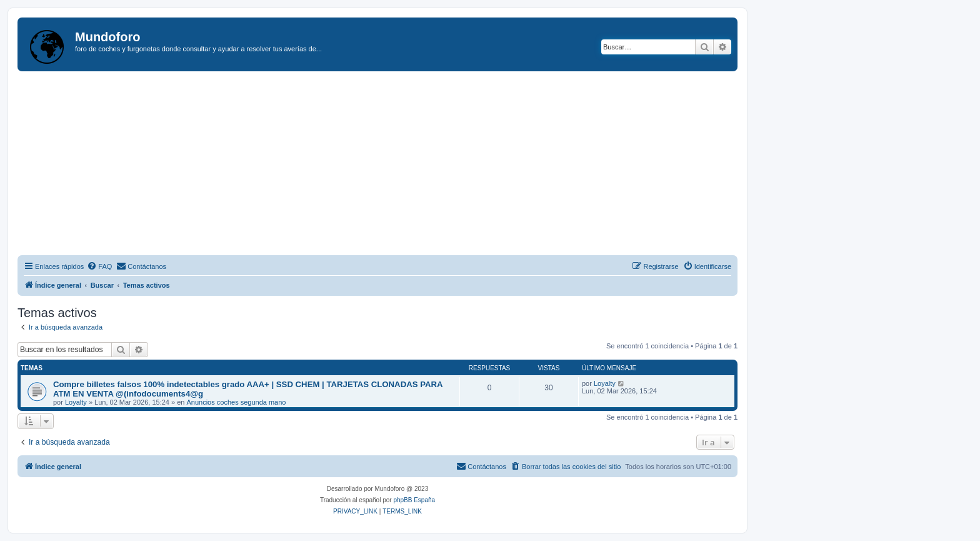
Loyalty (76, 402)
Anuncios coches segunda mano (236, 402)
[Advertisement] (392, 165)
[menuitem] (99, 266)
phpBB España (414, 500)
